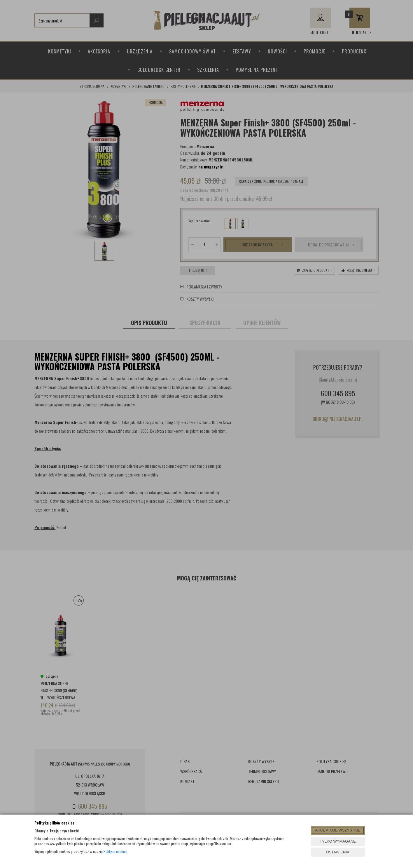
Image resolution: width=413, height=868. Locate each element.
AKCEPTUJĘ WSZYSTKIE (338, 830)
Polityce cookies (116, 851)
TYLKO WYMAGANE (338, 841)
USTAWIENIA (338, 852)
